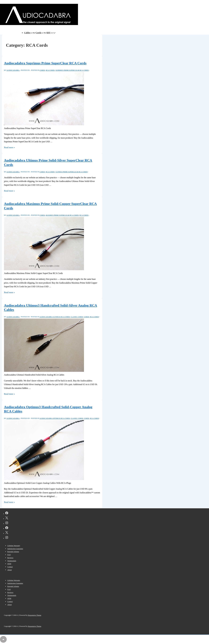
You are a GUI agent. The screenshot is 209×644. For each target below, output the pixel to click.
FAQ (9, 555)
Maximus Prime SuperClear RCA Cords (62, 215)
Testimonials (12, 561)
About (10, 570)
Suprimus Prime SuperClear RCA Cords (72, 70)
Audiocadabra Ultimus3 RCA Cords (55, 317)
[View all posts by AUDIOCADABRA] (13, 70)
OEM (9, 564)
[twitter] (7, 518)
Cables (29, 33)
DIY (50, 33)
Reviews (10, 558)
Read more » (9, 147)
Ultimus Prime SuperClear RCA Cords (72, 172)
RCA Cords (50, 70)
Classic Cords (77, 317)
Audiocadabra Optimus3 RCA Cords (55, 418)
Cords (40, 33)
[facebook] (7, 513)
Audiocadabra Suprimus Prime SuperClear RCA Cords (45, 63)
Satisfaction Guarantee (15, 549)
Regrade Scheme (13, 552)
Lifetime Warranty (14, 546)
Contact (10, 567)
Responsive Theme (35, 615)
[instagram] (7, 523)
